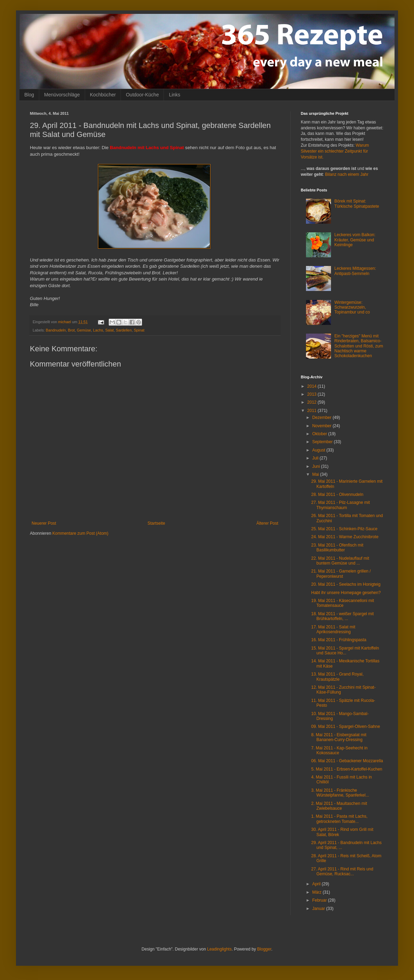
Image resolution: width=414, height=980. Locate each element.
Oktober (320, 434)
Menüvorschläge (62, 95)
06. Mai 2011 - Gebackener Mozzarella (347, 761)
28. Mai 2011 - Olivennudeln (337, 495)
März (317, 892)
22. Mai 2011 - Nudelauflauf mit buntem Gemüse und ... (340, 561)
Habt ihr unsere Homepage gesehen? (346, 593)
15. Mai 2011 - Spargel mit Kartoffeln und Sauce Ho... (345, 651)
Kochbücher (103, 95)
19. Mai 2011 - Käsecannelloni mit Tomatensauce (343, 603)
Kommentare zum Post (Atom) (80, 533)
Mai (316, 474)
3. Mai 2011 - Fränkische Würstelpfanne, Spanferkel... (340, 793)
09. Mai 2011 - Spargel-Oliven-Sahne (346, 727)
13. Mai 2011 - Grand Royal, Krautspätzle (337, 677)
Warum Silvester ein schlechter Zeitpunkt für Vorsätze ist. (335, 151)
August (319, 450)
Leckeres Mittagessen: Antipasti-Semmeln (355, 271)
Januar (319, 909)
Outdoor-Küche (142, 95)
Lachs (98, 330)
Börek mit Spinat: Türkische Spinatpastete (357, 204)
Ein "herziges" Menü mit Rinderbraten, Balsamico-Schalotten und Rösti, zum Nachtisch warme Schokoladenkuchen (359, 346)
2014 (313, 386)
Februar (320, 900)
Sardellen (124, 330)
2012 (313, 402)
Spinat (139, 330)
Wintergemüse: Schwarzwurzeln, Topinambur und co (352, 307)
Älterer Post (267, 523)
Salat (110, 330)
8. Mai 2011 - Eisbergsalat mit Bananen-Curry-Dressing (339, 737)
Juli (316, 458)
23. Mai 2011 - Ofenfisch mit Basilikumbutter (337, 548)
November (322, 426)
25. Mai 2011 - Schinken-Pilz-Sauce (344, 529)
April (317, 884)
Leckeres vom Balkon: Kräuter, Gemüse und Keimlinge (355, 240)
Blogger (264, 949)
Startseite (156, 523)
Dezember (322, 418)
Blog (29, 95)
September (323, 442)
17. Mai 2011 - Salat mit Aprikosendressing (333, 629)
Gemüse (84, 330)
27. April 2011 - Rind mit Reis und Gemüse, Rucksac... (342, 871)
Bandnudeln (56, 330)
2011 (313, 411)
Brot (71, 330)
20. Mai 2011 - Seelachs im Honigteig (346, 584)
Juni (317, 466)
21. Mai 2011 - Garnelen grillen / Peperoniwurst (341, 574)
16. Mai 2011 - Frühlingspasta (339, 640)
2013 (313, 394)
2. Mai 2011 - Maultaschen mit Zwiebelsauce (339, 806)
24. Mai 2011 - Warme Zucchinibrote (345, 537)
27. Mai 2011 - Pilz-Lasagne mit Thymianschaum (341, 505)
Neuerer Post (44, 523)
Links (175, 95)
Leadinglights (219, 949)
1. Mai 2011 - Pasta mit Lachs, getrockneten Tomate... (339, 819)
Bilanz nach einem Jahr (347, 174)
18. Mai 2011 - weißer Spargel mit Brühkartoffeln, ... (342, 616)
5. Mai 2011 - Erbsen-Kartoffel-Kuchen (347, 769)
